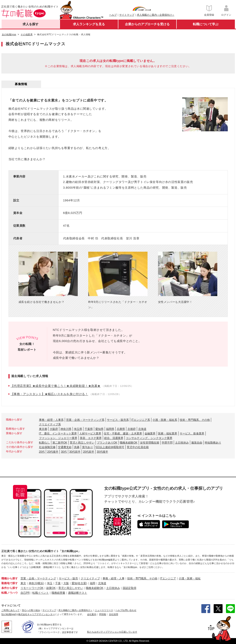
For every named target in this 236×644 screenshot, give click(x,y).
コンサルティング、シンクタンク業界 (149, 438)
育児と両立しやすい (82, 443)
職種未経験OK (128, 443)
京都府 (132, 429)
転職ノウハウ (10, 593)
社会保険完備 (47, 447)
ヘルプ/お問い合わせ (126, 610)
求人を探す (31, 24)
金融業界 (150, 434)
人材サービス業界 (90, 434)
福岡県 (110, 429)
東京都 (43, 429)
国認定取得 (130, 588)
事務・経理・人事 (114, 578)
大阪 (66, 583)
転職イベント (41, 593)
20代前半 (89, 452)
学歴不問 (167, 443)
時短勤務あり (213, 443)
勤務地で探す (10, 583)
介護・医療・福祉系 (165, 420)
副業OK (51, 588)
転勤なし (44, 443)
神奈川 (33, 583)
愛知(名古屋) (79, 583)
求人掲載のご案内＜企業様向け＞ (156, 15)
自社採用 (114, 614)
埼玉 (50, 583)
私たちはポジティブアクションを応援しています (112, 632)
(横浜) (41, 583)
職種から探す (10, 578)
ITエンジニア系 (141, 420)
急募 (77, 447)
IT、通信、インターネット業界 (58, 434)
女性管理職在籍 (150, 443)
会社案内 (92, 614)
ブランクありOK (107, 443)
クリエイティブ (90, 578)
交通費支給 (65, 447)
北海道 (142, 429)
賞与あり (88, 447)
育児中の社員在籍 (138, 447)
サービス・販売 (68, 578)
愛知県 (99, 429)
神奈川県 (66, 429)
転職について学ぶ (206, 24)
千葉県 (89, 429)
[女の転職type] (9, 614)
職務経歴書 (58, 593)
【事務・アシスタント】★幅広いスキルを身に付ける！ (49, 394)
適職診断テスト (78, 593)
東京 (23, 583)
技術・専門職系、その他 (195, 420)
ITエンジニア (168, 578)
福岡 (93, 583)
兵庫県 (121, 429)
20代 (42, 452)
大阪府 (54, 429)
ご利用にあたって (10, 610)
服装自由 (197, 443)
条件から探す (10, 588)
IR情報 (103, 614)
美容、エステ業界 (91, 438)
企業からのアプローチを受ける (147, 24)
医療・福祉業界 (168, 434)
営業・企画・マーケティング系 (85, 420)
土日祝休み (182, 443)
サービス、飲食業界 (192, 434)
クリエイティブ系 (50, 424)
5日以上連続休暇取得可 (110, 447)
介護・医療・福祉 (190, 578)
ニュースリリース (104, 610)
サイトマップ (127, 15)
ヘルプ (113, 15)
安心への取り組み (31, 610)
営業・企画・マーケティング (38, 578)
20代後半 (53, 452)
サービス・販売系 (118, 420)
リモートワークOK (32, 588)
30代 (64, 452)
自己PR (25, 593)
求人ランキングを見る (89, 24)
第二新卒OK (60, 443)
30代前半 (75, 452)
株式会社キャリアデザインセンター (36, 614)
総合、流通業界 (114, 438)
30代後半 (102, 452)
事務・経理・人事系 (51, 420)
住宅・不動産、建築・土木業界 (123, 434)
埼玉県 (78, 429)
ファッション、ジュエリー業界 (58, 438)
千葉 (58, 583)
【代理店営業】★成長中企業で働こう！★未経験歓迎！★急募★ (56, 386)
